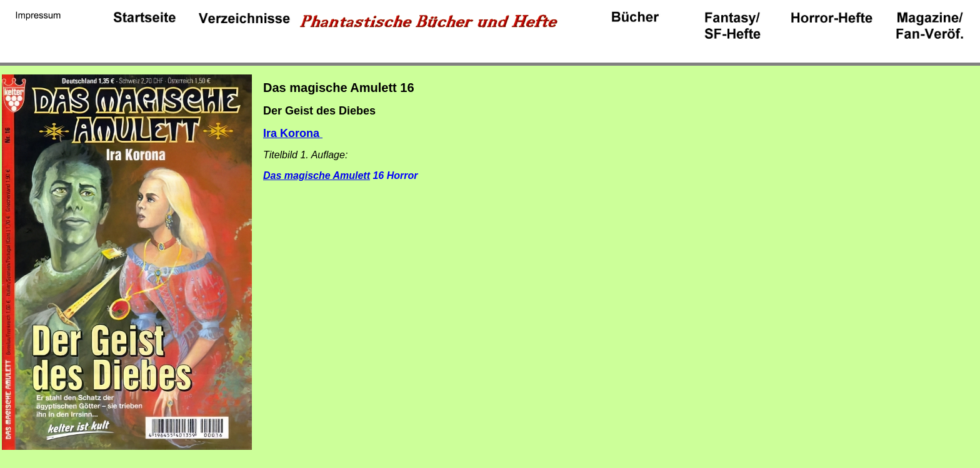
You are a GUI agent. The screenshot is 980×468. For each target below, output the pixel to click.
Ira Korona (293, 133)
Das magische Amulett (317, 175)
